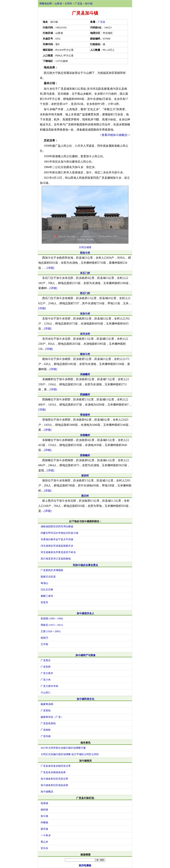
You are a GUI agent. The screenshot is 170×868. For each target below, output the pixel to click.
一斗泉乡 (46, 835)
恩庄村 (85, 496)
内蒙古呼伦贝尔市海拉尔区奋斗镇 (59, 533)
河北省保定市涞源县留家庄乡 (57, 546)
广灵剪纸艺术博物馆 (52, 570)
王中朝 (44, 644)
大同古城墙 (85, 247)
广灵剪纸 (46, 711)
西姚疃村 (85, 394)
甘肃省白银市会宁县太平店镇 (57, 539)
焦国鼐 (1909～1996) (52, 619)
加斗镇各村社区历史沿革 (54, 779)
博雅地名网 (45, 4)
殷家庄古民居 (48, 577)
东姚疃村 (85, 374)
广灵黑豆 (46, 660)
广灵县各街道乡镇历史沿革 (56, 766)
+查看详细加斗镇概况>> (115, 135)
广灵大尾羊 (47, 673)
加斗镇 (89, 4)
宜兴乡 (44, 848)
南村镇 (44, 810)
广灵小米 (46, 680)
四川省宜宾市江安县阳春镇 (56, 559)
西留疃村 (85, 455)
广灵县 (79, 4)
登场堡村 (85, 415)
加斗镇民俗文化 (85, 699)
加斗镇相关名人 (85, 613)
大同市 (68, 4)
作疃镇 (44, 822)
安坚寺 (44, 602)
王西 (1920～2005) (51, 631)
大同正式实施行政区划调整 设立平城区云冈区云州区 (70, 754)
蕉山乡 (44, 842)
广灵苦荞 (46, 667)
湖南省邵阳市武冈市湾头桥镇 (57, 526)
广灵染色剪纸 (48, 723)
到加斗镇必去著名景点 (85, 565)
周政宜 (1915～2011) (52, 625)
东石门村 (85, 273)
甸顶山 (44, 583)
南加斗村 (85, 354)
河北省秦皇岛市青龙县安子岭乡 (58, 552)
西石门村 (85, 293)
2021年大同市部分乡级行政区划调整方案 (63, 748)
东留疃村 (85, 435)
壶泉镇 (44, 803)
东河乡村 (85, 334)
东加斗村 (85, 314)
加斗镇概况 (47, 792)
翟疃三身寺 (47, 596)
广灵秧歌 (46, 730)
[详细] (50, 268)
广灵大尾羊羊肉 (49, 686)
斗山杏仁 (46, 693)
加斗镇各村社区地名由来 (54, 785)
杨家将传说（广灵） (52, 717)
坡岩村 (85, 476)
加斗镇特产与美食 (85, 655)
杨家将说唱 (47, 704)
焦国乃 (44, 638)
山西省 (58, 4)
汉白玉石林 (47, 590)
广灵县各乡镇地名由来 (53, 772)
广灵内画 (46, 736)
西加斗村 (85, 253)
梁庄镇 (44, 829)
